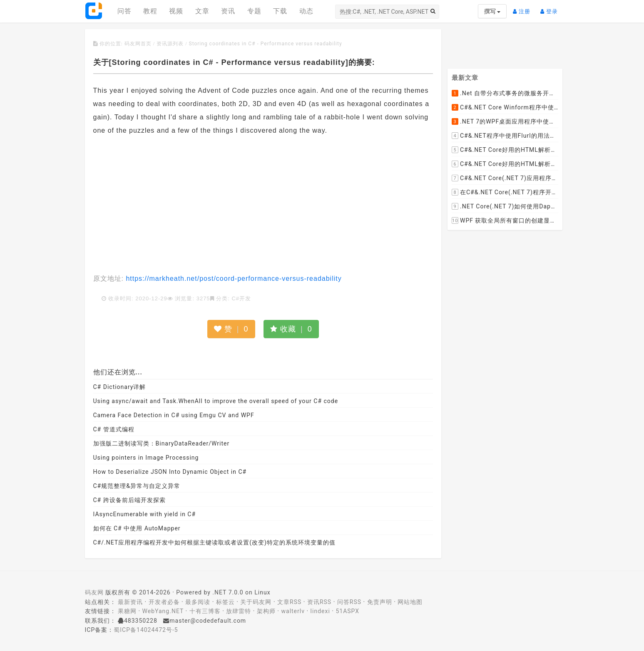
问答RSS (349, 602)
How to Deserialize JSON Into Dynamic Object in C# (170, 472)
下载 (280, 11)
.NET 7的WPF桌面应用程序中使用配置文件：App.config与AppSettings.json (505, 122)
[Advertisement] (263, 205)
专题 (254, 11)
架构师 (266, 611)
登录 (551, 8)
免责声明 (380, 602)
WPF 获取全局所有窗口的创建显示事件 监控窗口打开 (505, 221)
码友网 (94, 592)
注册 (524, 8)
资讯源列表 (170, 44)
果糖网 (127, 611)
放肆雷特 (239, 611)
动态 (306, 11)
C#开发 (241, 298)
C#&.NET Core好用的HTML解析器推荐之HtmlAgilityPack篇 (505, 150)
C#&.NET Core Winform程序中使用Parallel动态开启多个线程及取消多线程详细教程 (505, 108)
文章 (202, 11)
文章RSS (289, 602)
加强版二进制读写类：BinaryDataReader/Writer (162, 443)
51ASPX (347, 611)
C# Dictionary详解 (120, 387)
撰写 (492, 11)
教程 (150, 11)
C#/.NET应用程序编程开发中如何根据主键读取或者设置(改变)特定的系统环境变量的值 (214, 542)
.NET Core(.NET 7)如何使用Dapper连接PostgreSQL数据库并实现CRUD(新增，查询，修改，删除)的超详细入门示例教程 (505, 207)
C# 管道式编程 (114, 429)
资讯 (228, 11)
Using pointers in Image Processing (146, 458)
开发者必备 (164, 602)
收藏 (291, 329)
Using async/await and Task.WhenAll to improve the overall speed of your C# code (216, 401)
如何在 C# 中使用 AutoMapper (137, 528)
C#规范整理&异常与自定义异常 (137, 486)
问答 (124, 11)
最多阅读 (198, 602)
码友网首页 (138, 44)
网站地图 (410, 602)
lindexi (320, 611)
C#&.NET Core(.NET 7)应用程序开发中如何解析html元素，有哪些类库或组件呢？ (505, 178)
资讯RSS (319, 602)
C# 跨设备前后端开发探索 (129, 500)
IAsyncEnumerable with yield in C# (145, 514)
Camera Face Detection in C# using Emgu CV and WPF (174, 415)
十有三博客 (205, 611)
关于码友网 (256, 602)
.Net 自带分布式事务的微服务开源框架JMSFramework (505, 94)
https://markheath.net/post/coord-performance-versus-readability (233, 278)
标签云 (225, 602)
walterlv (293, 611)
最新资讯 (130, 602)
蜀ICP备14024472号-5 (146, 630)
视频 (176, 11)
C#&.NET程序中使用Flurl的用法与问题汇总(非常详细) (505, 136)
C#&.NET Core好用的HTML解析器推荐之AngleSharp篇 (505, 164)
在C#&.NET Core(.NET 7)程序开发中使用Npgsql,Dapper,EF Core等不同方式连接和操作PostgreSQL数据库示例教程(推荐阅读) (505, 193)
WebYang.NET (163, 611)
